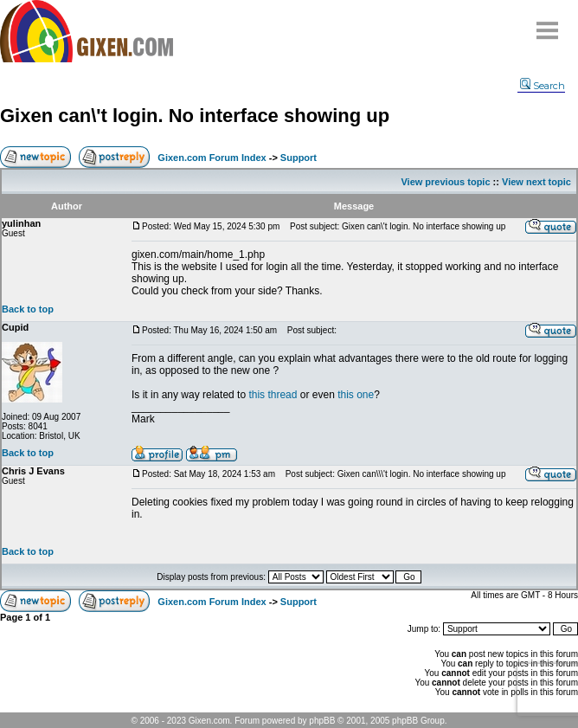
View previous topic (445, 182)
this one (356, 395)
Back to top (28, 309)
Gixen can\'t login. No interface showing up (195, 116)
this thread (273, 395)
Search (543, 86)
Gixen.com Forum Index (212, 158)
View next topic (536, 182)
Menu (548, 24)
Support (299, 158)
